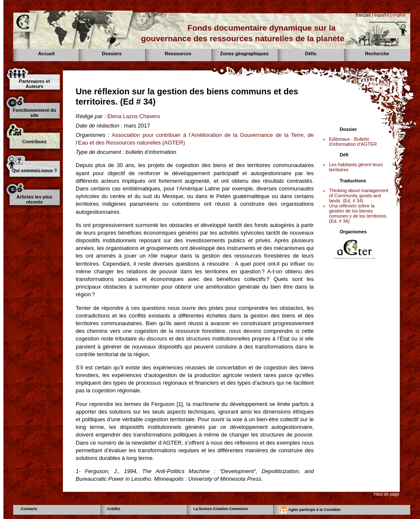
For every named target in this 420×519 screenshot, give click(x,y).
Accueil (46, 54)
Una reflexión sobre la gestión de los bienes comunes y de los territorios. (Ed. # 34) (358, 213)
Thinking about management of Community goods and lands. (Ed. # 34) (359, 196)
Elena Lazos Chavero (133, 116)
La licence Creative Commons (221, 509)
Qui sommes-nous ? (34, 170)
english (399, 15)
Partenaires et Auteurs (35, 84)
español (382, 15)
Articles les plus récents (34, 199)
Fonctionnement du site (34, 113)
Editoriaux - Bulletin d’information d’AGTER (353, 142)
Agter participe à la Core (310, 510)
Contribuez (34, 142)
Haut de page (386, 494)
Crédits (114, 509)
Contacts (29, 509)
